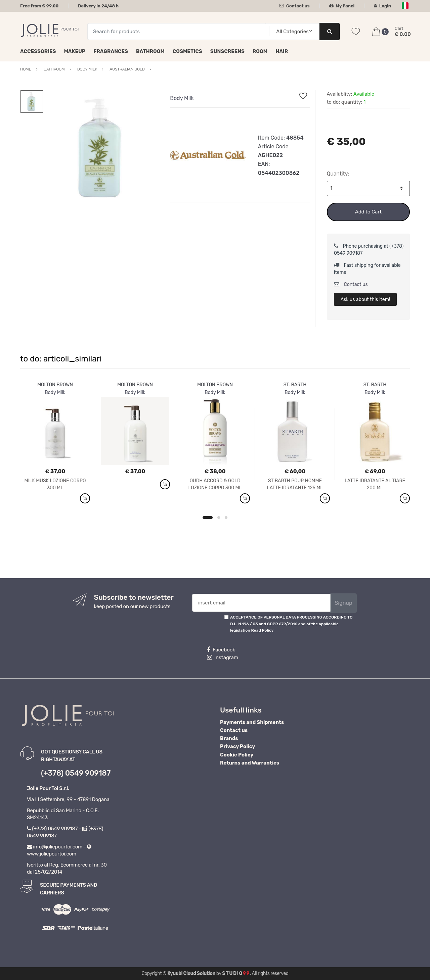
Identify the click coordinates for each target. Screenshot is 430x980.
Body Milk (182, 98)
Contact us (294, 6)
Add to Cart (368, 212)
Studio (236, 973)
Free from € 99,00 (39, 6)
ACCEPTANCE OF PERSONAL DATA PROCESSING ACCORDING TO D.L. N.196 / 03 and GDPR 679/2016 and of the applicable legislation (291, 624)
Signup (343, 603)
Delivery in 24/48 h (98, 6)
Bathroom (150, 51)
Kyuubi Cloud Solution (191, 973)
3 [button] (226, 518)
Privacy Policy (238, 746)
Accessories (38, 51)
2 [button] (219, 518)
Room (260, 51)
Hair (282, 51)
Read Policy (263, 630)
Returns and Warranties (250, 763)
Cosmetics (187, 51)
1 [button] (208, 518)
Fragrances (111, 51)
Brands (229, 738)
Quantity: (338, 174)
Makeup (75, 51)
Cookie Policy (237, 755)
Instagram (223, 657)
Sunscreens (227, 51)
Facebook (221, 650)
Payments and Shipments (252, 722)
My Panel (342, 6)
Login (382, 6)
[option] (102, 148)
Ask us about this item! (365, 300)
